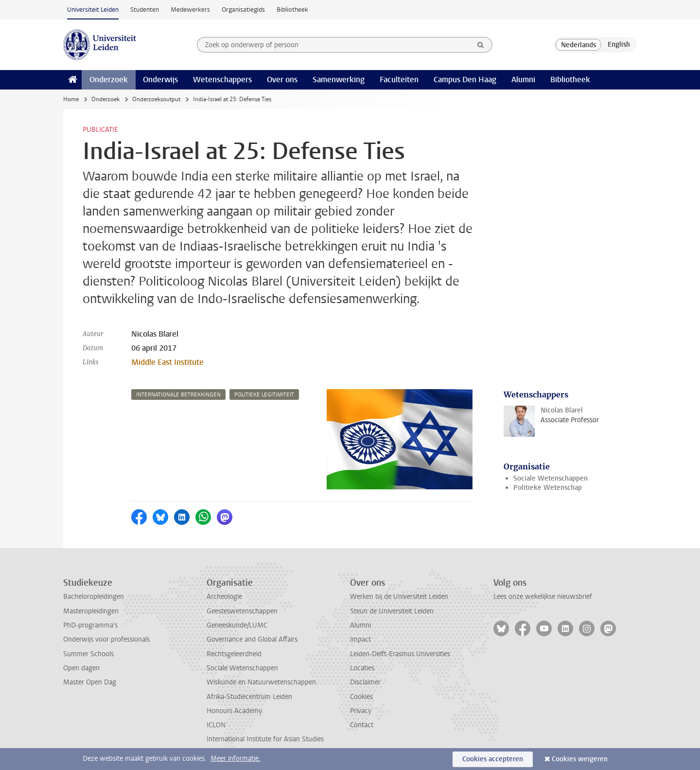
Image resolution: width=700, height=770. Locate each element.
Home (71, 99)
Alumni (523, 80)
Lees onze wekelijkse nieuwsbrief (543, 597)
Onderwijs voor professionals (106, 639)
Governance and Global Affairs (252, 639)
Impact (360, 639)
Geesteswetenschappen (242, 611)
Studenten (145, 9)
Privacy (361, 711)
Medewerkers (190, 9)
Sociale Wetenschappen (551, 478)
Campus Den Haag (465, 80)
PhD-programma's (90, 625)
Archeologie (224, 597)
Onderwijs (160, 80)
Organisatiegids (243, 9)
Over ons (282, 80)
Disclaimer (365, 682)
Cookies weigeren (580, 759)
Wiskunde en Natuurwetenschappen (261, 682)
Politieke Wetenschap (548, 488)
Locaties (362, 668)
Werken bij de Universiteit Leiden (399, 597)
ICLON (216, 725)
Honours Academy (234, 711)
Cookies (361, 697)
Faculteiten (399, 80)
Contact (362, 725)
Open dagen (81, 668)
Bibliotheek (292, 9)
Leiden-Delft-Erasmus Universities (400, 654)
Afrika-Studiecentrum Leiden (249, 697)
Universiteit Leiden (93, 9)
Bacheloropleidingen (94, 597)
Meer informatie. (236, 759)
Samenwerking (339, 80)
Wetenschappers (222, 80)
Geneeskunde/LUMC (237, 625)
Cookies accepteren (493, 759)
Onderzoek (109, 80)
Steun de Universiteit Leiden (392, 611)
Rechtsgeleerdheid (234, 654)
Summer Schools (88, 654)
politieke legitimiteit (264, 395)
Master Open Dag (90, 682)
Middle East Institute (167, 362)
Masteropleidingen (91, 611)
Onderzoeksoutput (156, 99)
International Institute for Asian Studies (265, 739)
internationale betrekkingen (178, 395)
